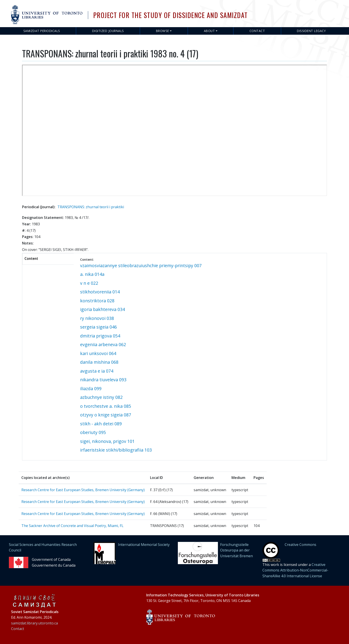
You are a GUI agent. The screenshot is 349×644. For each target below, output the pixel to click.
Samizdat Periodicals (42, 31)
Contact (257, 31)
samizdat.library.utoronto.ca (34, 623)
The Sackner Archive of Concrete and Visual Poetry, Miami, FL (72, 526)
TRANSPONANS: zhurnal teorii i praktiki (91, 207)
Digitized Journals (108, 31)
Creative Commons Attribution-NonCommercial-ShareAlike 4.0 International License (295, 570)
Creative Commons (300, 545)
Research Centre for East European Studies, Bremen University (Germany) (83, 490)
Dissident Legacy (311, 31)
